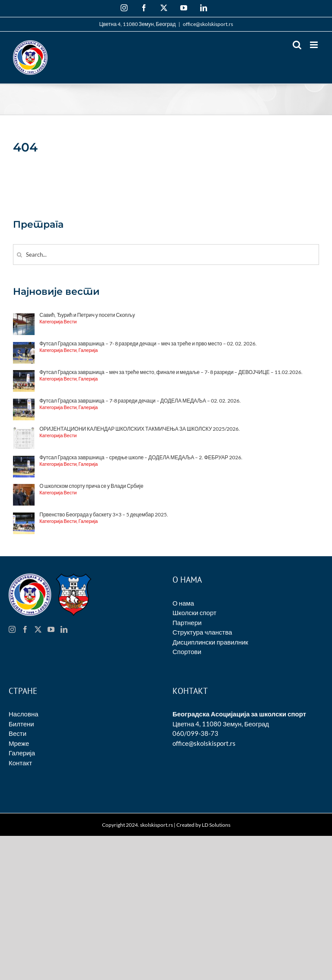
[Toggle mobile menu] (314, 45)
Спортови (187, 651)
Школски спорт (195, 612)
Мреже (19, 743)
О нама (183, 603)
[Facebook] (25, 629)
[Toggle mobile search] (297, 45)
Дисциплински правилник (210, 642)
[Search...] (166, 255)
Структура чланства (202, 632)
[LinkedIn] (64, 629)
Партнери (187, 622)
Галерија (22, 753)
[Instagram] (12, 629)
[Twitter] (38, 629)
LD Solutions (216, 825)
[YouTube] (51, 629)
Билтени (21, 724)
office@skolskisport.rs (208, 24)
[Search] (19, 255)
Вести (18, 733)
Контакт (20, 763)
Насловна (24, 714)
